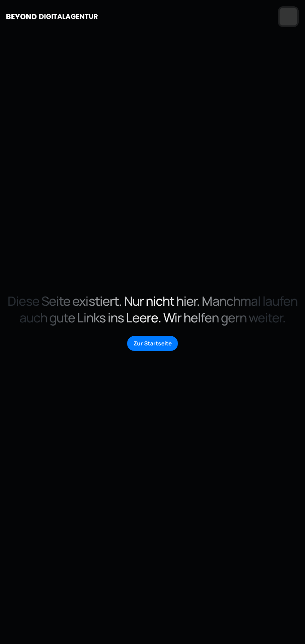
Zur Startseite (152, 343)
